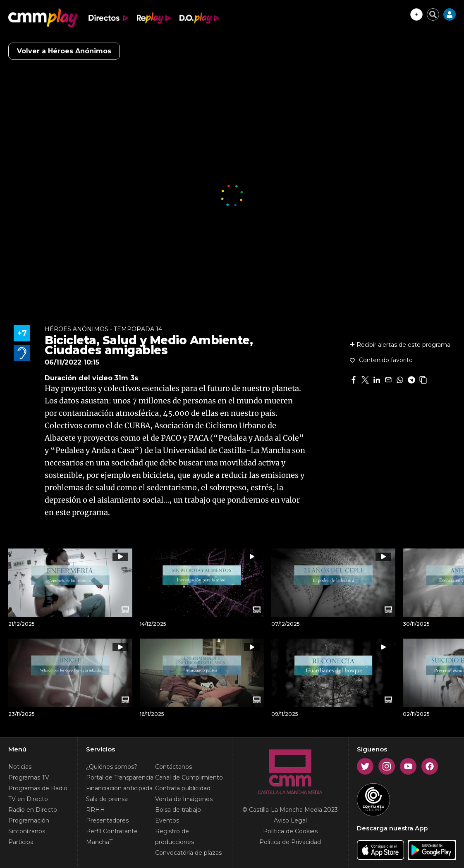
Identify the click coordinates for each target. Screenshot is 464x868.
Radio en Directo (33, 810)
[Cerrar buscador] (433, 14)
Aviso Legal (290, 820)
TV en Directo (28, 799)
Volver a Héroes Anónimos (64, 51)
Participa (21, 842)
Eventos (167, 820)
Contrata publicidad (183, 788)
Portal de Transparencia (120, 777)
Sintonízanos (27, 831)
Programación (29, 820)
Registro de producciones (175, 837)
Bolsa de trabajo (178, 810)
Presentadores (107, 820)
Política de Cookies (290, 831)
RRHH (96, 810)
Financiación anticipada (119, 788)
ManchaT (99, 842)
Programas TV (29, 777)
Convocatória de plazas (188, 853)
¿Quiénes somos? (112, 767)
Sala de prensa (107, 799)
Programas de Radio (38, 788)
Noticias (20, 767)
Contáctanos (173, 767)
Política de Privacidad (290, 842)
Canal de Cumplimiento (189, 777)
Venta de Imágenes (184, 799)
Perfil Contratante (112, 831)
